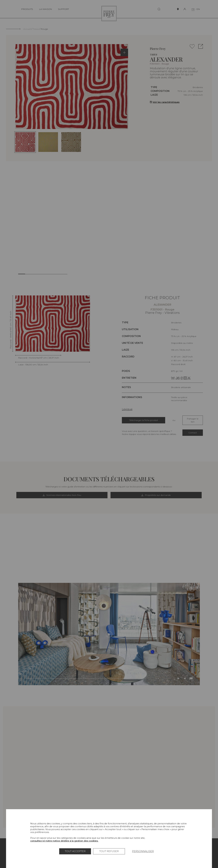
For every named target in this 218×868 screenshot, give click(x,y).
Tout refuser (109, 851)
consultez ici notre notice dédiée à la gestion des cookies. (64, 841)
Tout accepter (75, 851)
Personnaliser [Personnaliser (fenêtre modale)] (143, 851)
